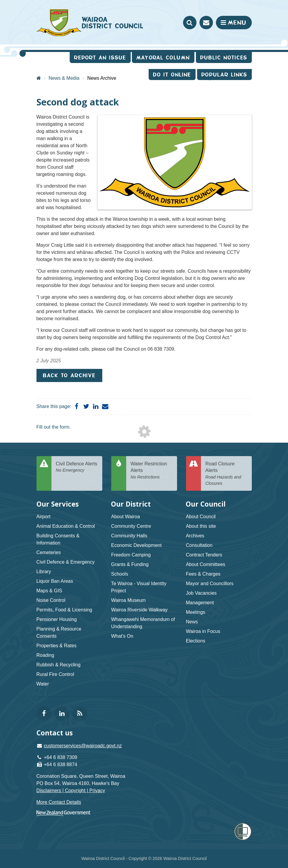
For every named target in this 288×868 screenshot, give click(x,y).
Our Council (206, 504)
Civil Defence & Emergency (66, 562)
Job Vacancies (201, 593)
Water (43, 684)
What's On (122, 636)
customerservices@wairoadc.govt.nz (83, 746)
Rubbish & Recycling (59, 665)
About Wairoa (125, 517)
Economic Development (136, 545)
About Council (201, 517)
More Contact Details (59, 802)
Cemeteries (49, 552)
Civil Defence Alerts (77, 467)
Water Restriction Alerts (152, 471)
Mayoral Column (163, 57)
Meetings (195, 612)
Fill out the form (53, 427)
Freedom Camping (131, 555)
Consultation (199, 545)
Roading (45, 655)
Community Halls (129, 536)
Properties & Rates (57, 646)
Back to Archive (69, 375)
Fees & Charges (203, 574)
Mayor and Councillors (209, 583)
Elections (195, 641)
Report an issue (100, 57)
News (192, 622)
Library (44, 572)
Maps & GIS (49, 591)
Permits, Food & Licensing (64, 610)
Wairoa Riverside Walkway (139, 610)
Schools (119, 574)
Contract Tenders (204, 555)
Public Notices (224, 57)
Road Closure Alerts (226, 474)
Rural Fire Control (55, 674)
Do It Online (172, 75)
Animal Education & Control (66, 526)
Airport (44, 517)
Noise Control (51, 600)
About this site (201, 526)
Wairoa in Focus (203, 631)
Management (200, 603)
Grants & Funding (130, 564)
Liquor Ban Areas (55, 581)
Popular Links (224, 75)
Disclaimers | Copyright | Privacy (71, 790)
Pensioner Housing (57, 619)
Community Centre (131, 526)
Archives (195, 536)
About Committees (205, 564)
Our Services (58, 504)
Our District (131, 504)
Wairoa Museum (128, 600)
